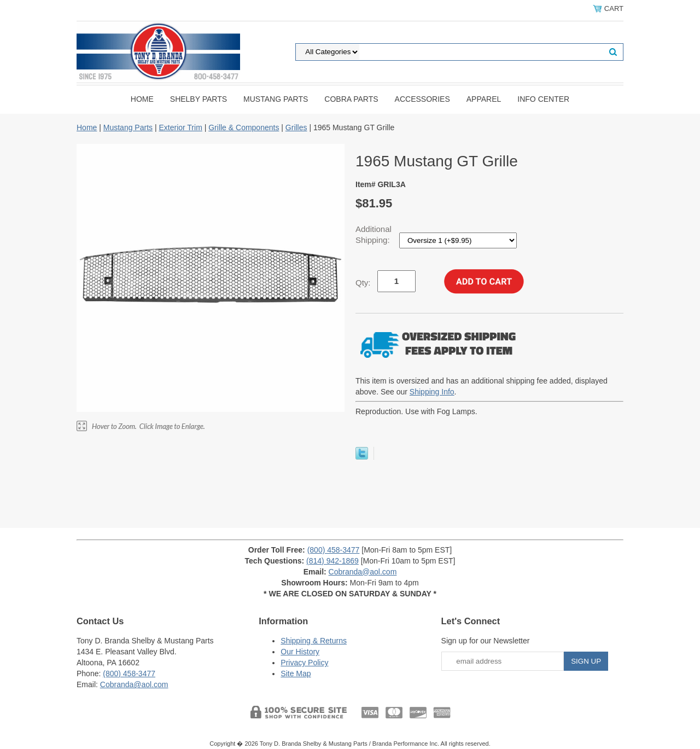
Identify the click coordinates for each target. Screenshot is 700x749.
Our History (300, 652)
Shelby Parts (199, 99)
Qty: (363, 283)
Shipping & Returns (314, 641)
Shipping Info (432, 392)
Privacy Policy (304, 663)
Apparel (484, 99)
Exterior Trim (180, 127)
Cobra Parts (351, 99)
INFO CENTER (543, 99)
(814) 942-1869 (332, 561)
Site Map (296, 673)
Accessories (422, 99)
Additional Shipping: (374, 234)
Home (142, 99)
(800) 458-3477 (334, 550)
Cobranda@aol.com (363, 572)
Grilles (296, 127)
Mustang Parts (276, 99)
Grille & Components (244, 127)
